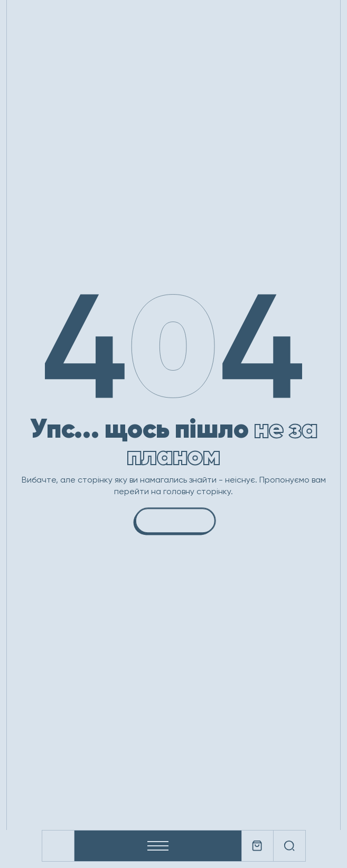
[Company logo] (58, 846)
